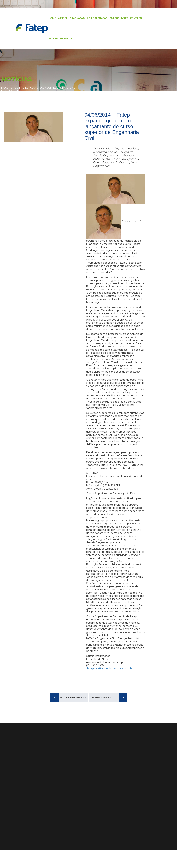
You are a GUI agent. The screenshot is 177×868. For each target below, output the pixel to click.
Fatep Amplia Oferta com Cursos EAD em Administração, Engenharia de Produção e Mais (112, 812)
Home (51, 18)
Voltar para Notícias (73, 716)
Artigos (6, 812)
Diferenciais (35, 784)
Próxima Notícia (102, 716)
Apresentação (36, 779)
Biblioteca (7, 803)
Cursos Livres (117, 18)
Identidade (34, 793)
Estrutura (33, 789)
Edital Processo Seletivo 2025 (113, 792)
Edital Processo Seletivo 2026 (113, 788)
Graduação (76, 18)
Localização (35, 798)
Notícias (6, 808)
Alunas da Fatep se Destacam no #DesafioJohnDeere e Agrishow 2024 (112, 824)
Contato (134, 18)
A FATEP (61, 18)
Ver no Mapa (65, 805)
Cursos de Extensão (13, 793)
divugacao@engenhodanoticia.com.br (109, 687)
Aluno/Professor (59, 39)
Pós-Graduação (96, 18)
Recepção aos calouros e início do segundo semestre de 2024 (111, 800)
